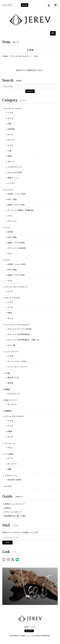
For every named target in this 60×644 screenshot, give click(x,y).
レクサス (11, 183)
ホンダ (10, 134)
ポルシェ (11, 162)
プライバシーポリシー (13, 512)
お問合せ (8, 508)
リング (7, 227)
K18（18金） (13, 199)
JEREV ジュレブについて (15, 504)
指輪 (10, 469)
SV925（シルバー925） (17, 194)
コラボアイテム (11, 476)
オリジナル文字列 (15, 172)
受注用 (10, 383)
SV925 (10, 232)
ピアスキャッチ (14, 394)
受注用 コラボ (13, 378)
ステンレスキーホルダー (20, 56)
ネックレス (9, 190)
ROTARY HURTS (15, 480)
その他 (7, 373)
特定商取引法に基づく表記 (15, 516)
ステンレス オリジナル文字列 (20, 329)
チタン (10, 216)
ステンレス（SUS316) (17, 248)
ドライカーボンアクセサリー (16, 287)
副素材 (7, 389)
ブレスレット (10, 443)
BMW (10, 156)
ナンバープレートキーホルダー (17, 325)
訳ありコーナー (11, 400)
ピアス (7, 260)
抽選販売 (8, 411)
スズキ (10, 145)
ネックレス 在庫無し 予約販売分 (21, 210)
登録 (7, 542)
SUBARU (11, 129)
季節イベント (13, 178)
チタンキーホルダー (13, 298)
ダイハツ (11, 140)
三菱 (10, 151)
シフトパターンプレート (18, 367)
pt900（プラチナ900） (17, 205)
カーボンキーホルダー (14, 108)
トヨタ (10, 113)
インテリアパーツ (12, 352)
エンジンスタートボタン (18, 361)
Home (5, 56)
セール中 (8, 486)
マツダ (10, 118)
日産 (10, 124)
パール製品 (9, 454)
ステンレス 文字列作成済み (19, 334)
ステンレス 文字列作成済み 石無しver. (24, 340)
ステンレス (12, 221)
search (25, 5)
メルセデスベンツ (15, 167)
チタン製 (11, 345)
